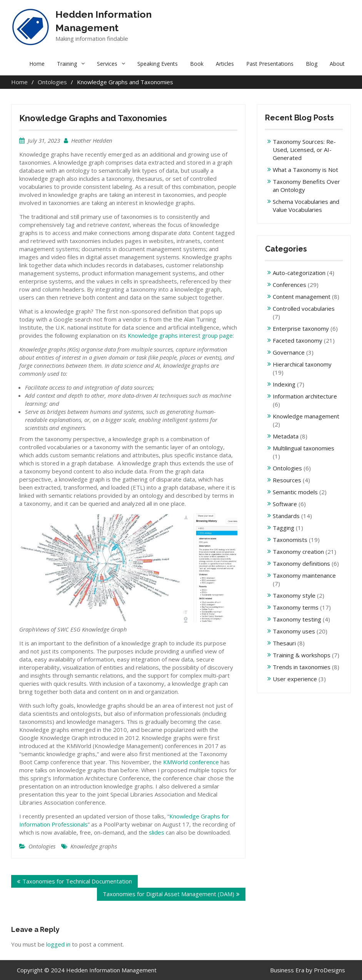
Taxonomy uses (294, 631)
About (337, 64)
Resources (287, 480)
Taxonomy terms (296, 607)
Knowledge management (306, 416)
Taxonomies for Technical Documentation (77, 881)
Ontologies (42, 846)
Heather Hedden (92, 140)
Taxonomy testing (297, 619)
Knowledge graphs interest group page (180, 335)
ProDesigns (329, 970)
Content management (302, 297)
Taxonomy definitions (301, 563)
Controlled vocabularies (304, 308)
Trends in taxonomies (302, 667)
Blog (312, 64)
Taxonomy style (294, 595)
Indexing (284, 384)
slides (157, 832)
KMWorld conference (191, 762)
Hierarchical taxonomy (302, 364)
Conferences (289, 285)
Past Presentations (270, 64)
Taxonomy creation (298, 552)
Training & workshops (302, 655)
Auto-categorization (299, 273)
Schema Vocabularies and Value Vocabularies (306, 206)
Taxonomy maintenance (304, 575)
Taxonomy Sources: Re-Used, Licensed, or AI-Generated (304, 150)
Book (197, 64)
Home (37, 64)
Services (107, 64)
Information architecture (305, 396)
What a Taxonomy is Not (305, 170)
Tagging (284, 528)
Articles (225, 64)
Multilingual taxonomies (304, 448)
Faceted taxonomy (298, 340)
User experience (295, 679)
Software (285, 504)
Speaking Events (158, 64)
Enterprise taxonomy (301, 328)
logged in (58, 944)
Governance (289, 352)
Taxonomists (290, 540)
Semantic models (295, 492)
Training (67, 64)
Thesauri (284, 643)
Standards (286, 516)
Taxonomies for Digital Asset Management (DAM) (168, 894)
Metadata (286, 436)
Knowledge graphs (94, 846)
